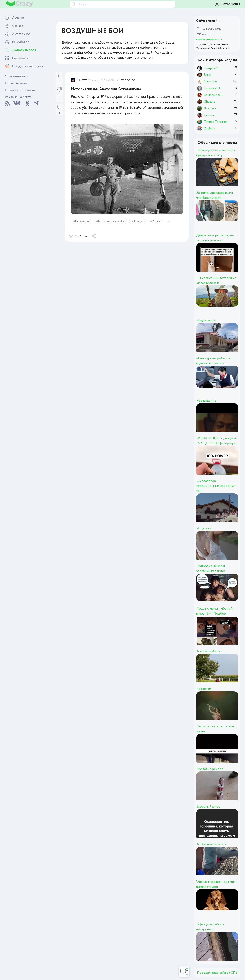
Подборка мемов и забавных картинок (211, 569)
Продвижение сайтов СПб (217, 973)
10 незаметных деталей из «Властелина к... (216, 280)
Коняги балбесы (208, 651)
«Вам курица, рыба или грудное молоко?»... (214, 361)
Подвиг (157, 221)
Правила (11, 90)
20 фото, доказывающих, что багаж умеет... (215, 195)
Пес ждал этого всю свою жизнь (216, 729)
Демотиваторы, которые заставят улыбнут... (215, 238)
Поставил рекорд (210, 769)
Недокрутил (206, 321)
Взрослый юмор (208, 807)
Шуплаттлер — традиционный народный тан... (216, 486)
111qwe (82, 80)
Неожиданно (206, 401)
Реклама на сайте (18, 97)
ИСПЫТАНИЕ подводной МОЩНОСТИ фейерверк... (217, 441)
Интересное (126, 80)
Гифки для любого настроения (210, 927)
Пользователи (16, 83)
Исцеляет (204, 528)
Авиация (138, 221)
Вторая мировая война (111, 221)
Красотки (204, 689)
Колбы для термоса (211, 844)
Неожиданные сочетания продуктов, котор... (216, 153)
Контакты (28, 90)
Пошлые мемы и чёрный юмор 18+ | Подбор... (214, 611)
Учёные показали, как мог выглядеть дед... (216, 884)
